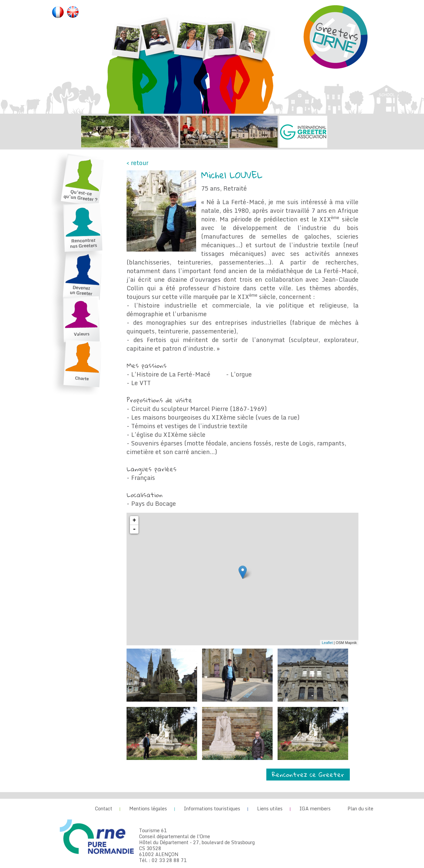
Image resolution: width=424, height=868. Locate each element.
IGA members (315, 809)
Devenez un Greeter (81, 277)
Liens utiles (270, 809)
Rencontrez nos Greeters (81, 229)
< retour (137, 163)
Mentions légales (148, 809)
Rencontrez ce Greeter (308, 774)
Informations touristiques (212, 809)
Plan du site (360, 809)
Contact (104, 809)
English (73, 13)
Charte (81, 365)
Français (58, 13)
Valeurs (81, 322)
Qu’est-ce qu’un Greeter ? (81, 179)
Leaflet (327, 643)
